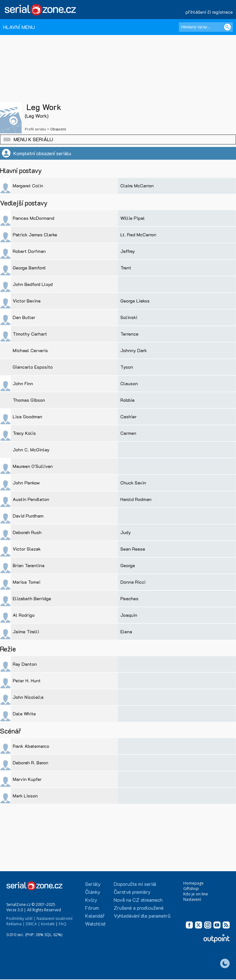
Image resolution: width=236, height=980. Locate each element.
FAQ (63, 924)
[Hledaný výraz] (206, 27)
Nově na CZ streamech (138, 900)
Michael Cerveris (30, 350)
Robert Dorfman (29, 251)
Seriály (93, 884)
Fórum (92, 908)
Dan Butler (24, 317)
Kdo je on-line (196, 894)
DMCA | (33, 924)
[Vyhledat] (227, 27)
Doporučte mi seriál (135, 884)
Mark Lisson (25, 796)
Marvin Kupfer (27, 779)
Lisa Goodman (27, 417)
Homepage (193, 883)
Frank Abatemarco (31, 746)
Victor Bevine (27, 301)
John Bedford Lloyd (33, 284)
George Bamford (29, 268)
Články (93, 892)
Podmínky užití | (21, 918)
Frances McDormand (34, 218)
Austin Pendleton (31, 499)
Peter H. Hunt (27, 681)
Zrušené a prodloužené (139, 908)
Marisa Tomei (27, 582)
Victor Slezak (27, 549)
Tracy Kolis (24, 433)
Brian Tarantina (29, 565)
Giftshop (191, 889)
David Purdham (28, 516)
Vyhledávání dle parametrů (142, 916)
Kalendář (95, 916)
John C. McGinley (31, 450)
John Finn (23, 383)
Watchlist (95, 924)
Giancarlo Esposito (33, 367)
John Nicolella (28, 697)
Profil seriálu (35, 129)
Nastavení (192, 899)
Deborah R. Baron (30, 763)
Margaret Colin (28, 186)
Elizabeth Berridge (32, 598)
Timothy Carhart (30, 334)
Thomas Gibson (29, 400)
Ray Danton (25, 664)
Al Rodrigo (24, 615)
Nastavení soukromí (54, 918)
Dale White (24, 714)
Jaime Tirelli (26, 632)
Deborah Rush (27, 532)
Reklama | (16, 924)
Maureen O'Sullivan (33, 466)
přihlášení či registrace (209, 12)
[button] (118, 139)
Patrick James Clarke (35, 235)
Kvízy (91, 900)
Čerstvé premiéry (132, 892)
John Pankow (26, 483)
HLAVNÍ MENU (19, 27)
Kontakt (48, 924)
